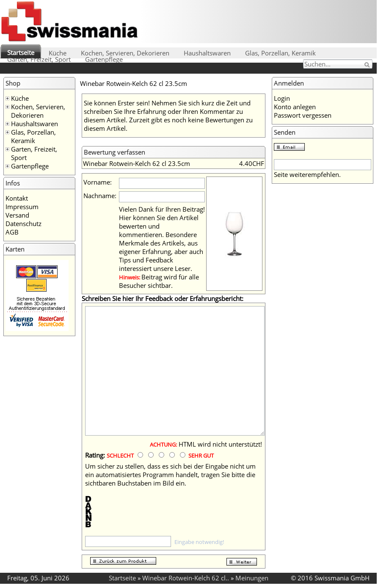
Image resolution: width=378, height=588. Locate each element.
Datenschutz (23, 224)
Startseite (21, 52)
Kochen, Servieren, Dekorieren (125, 53)
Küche (58, 53)
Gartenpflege (104, 59)
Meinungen (252, 578)
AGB (12, 232)
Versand (17, 215)
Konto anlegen (295, 107)
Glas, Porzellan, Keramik (280, 53)
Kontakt (17, 198)
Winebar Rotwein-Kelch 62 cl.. (186, 578)
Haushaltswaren (207, 53)
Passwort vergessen (303, 115)
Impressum (22, 207)
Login (282, 98)
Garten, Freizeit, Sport (39, 59)
